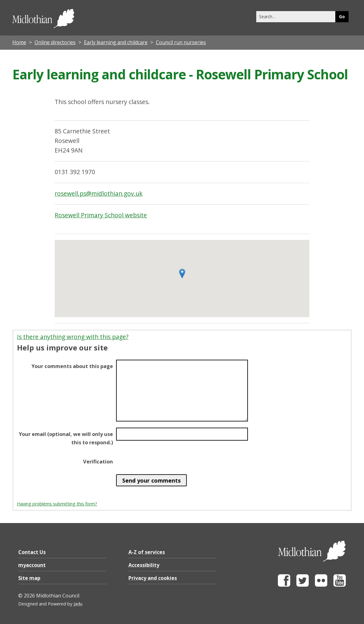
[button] (182, 274)
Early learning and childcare (116, 42)
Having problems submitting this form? (57, 504)
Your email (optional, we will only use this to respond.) (66, 438)
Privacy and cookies (153, 578)
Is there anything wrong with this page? (73, 337)
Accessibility (144, 565)
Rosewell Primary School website (101, 215)
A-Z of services (147, 552)
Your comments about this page (72, 366)
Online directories (55, 42)
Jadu (78, 604)
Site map (29, 578)
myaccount (32, 565)
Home (19, 42)
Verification (98, 462)
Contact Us (32, 552)
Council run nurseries (181, 42)
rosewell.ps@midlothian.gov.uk (99, 193)
